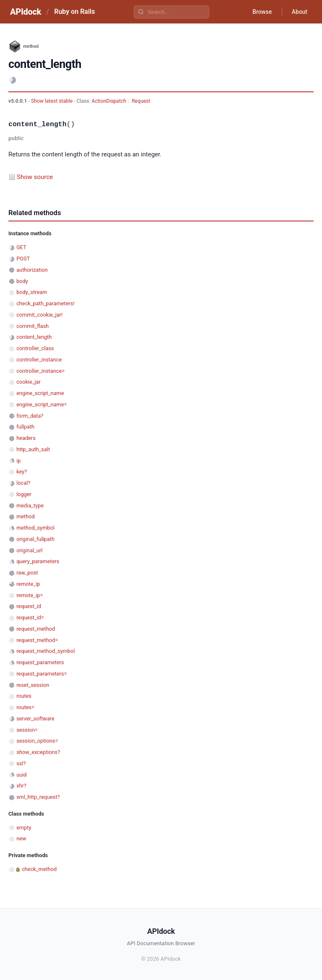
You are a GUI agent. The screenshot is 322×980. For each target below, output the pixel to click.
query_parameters (38, 561)
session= (27, 730)
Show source (35, 177)
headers (26, 438)
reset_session (33, 685)
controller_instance (39, 360)
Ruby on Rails (74, 12)
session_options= (37, 741)
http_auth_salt (33, 449)
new (21, 838)
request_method (36, 629)
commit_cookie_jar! (39, 315)
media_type (30, 506)
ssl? (21, 763)
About (299, 12)
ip (18, 461)
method (26, 516)
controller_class (35, 348)
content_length (34, 337)
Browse (261, 12)
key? (22, 472)
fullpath (25, 427)
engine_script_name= (42, 404)
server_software (35, 719)
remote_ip (28, 584)
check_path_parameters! (45, 303)
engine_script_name (40, 393)
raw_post (27, 573)
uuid (21, 775)
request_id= (30, 617)
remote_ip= (30, 595)
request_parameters (40, 662)
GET (21, 247)
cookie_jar (29, 382)
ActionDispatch (109, 101)
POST (23, 259)
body (22, 281)
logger (24, 494)
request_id (29, 606)
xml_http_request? (38, 797)
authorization (32, 270)
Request (141, 101)
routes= (25, 707)
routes (24, 696)
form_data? (30, 416)
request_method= (37, 640)
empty (24, 828)
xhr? (21, 786)
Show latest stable (52, 101)
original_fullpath (35, 539)
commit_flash (32, 326)
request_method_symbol (45, 651)
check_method (39, 869)
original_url (29, 550)
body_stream (32, 292)
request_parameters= (42, 674)
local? (23, 483)
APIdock (26, 12)
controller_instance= (40, 371)
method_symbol (35, 528)
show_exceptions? (38, 752)
